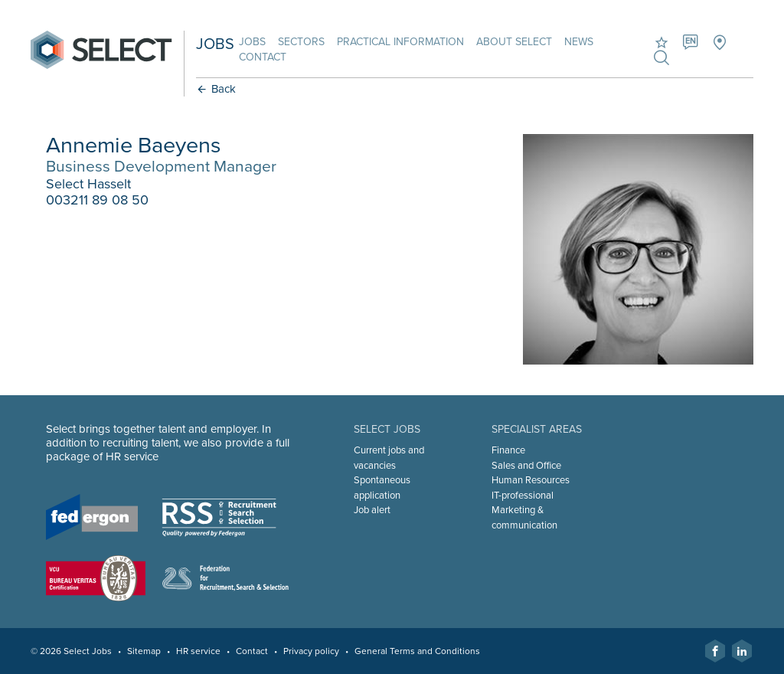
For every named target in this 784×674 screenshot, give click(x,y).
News (579, 42)
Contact (263, 57)
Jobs (252, 42)
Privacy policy (311, 651)
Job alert (372, 510)
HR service (198, 651)
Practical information (400, 42)
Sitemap (144, 651)
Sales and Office (526, 466)
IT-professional (523, 496)
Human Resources (531, 480)
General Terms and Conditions (417, 651)
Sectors (301, 42)
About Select (514, 42)
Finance (508, 450)
